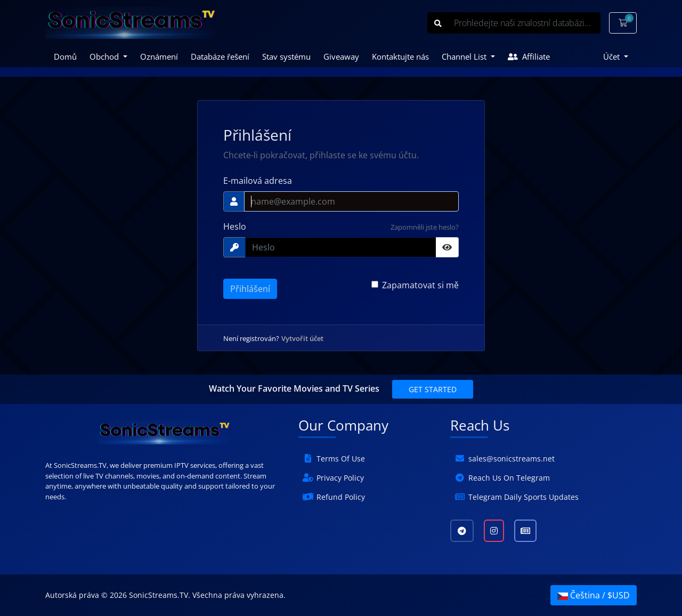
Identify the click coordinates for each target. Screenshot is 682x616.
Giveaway (341, 56)
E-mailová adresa (258, 181)
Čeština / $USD (594, 595)
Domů (65, 56)
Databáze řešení (220, 56)
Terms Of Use (341, 459)
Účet (612, 56)
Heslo (235, 226)
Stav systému (286, 56)
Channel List (465, 56)
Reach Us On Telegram (509, 478)
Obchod (105, 56)
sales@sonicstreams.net (511, 459)
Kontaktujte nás (400, 56)
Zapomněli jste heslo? (425, 227)
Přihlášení (250, 289)
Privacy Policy (340, 478)
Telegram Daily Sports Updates (523, 497)
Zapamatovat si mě (420, 285)
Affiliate (529, 56)
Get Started (433, 389)
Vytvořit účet (302, 338)
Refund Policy (341, 497)
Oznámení (159, 56)
